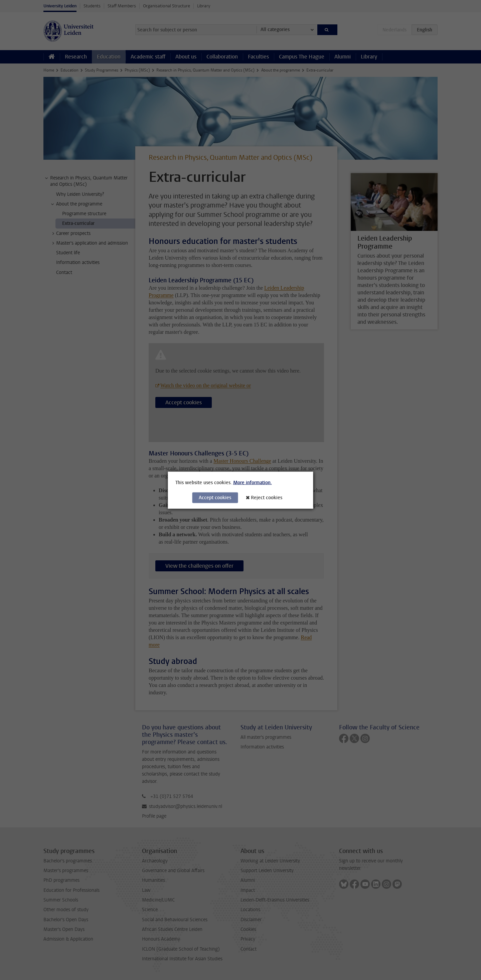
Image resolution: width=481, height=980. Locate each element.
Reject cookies (267, 497)
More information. (253, 482)
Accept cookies (215, 497)
